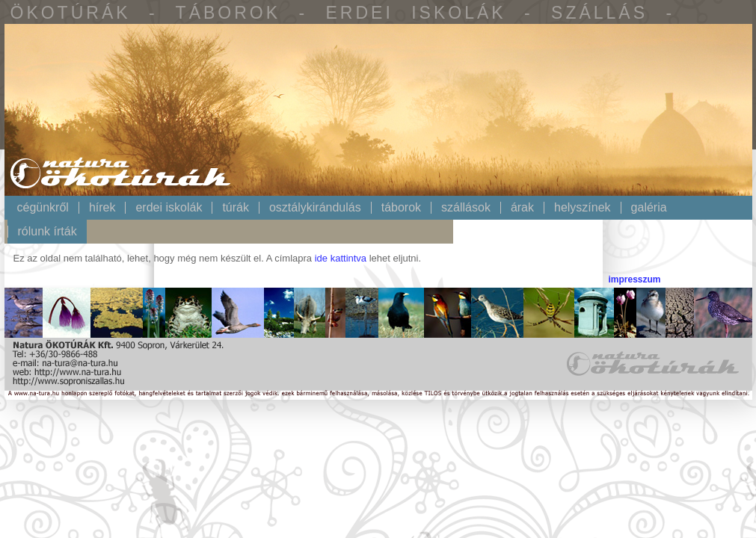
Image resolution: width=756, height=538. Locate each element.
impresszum (634, 279)
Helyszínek (583, 208)
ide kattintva (341, 258)
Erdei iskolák (169, 208)
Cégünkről (43, 208)
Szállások (466, 208)
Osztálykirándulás (315, 208)
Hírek (102, 208)
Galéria (649, 208)
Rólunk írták (47, 232)
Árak (522, 208)
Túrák (236, 208)
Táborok (401, 208)
